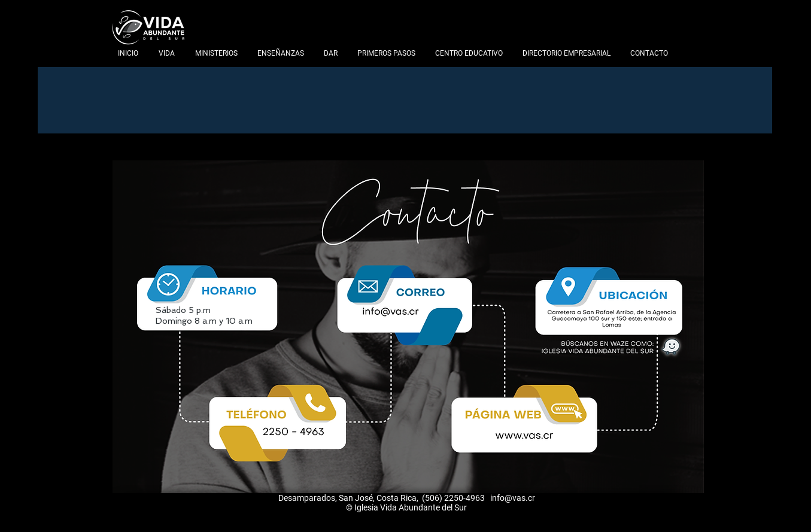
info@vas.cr (513, 498)
